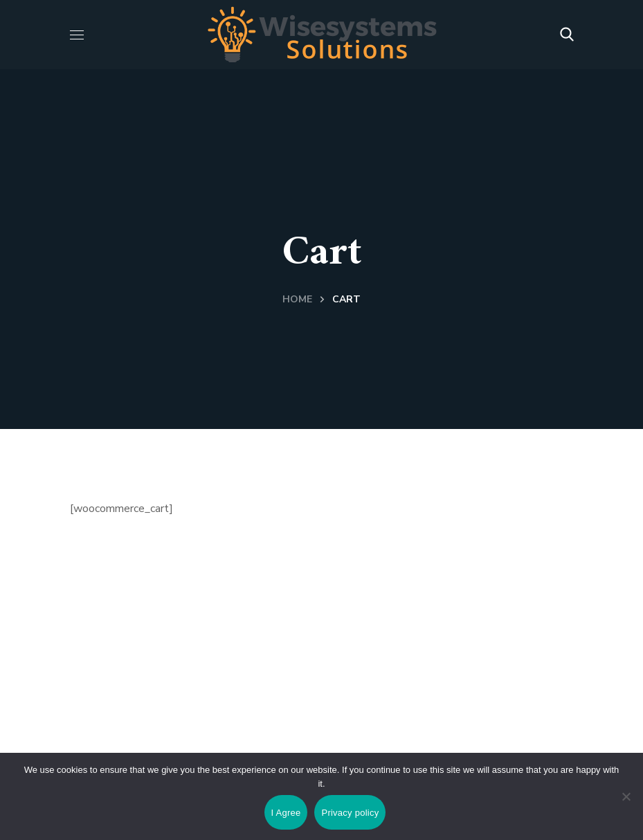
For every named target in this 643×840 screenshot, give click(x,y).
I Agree (286, 813)
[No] (626, 796)
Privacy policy (350, 813)
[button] (567, 35)
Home (297, 299)
